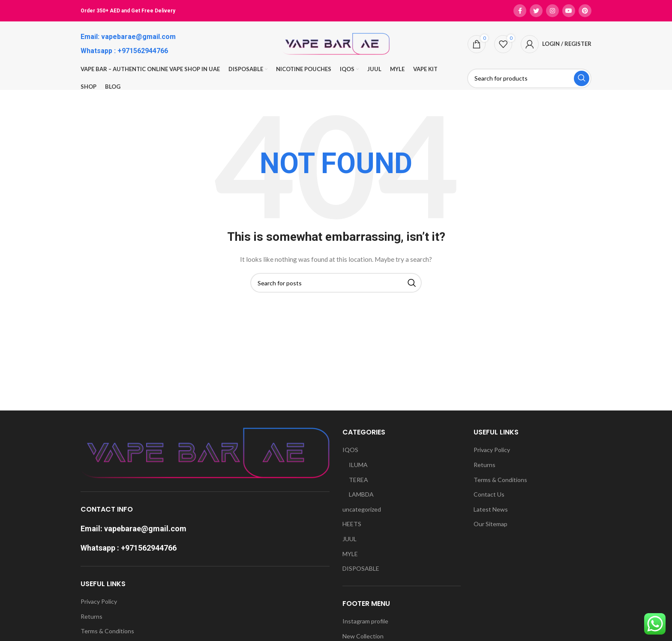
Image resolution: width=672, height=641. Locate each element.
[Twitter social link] (536, 11)
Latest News (491, 509)
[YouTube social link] (569, 11)
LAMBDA (361, 494)
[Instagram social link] (552, 11)
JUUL (349, 539)
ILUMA (358, 465)
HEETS (352, 524)
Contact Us (489, 494)
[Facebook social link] (520, 11)
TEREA (358, 480)
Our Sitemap (490, 524)
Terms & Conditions (107, 631)
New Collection (363, 636)
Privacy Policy (99, 601)
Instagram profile (365, 621)
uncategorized (362, 509)
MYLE (350, 554)
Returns (91, 616)
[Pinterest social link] (585, 11)
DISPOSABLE (361, 568)
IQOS (350, 450)
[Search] (529, 78)
